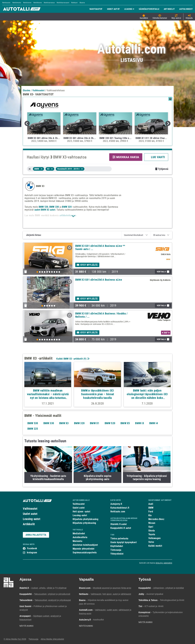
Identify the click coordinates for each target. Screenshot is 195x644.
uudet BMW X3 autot (45, 210)
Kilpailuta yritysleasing (84, 523)
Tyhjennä (162, 169)
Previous (27, 123)
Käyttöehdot (117, 546)
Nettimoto (17, 3)
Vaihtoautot (30, 509)
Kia (150, 515)
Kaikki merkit (155, 546)
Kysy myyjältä (87, 265)
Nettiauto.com (118, 512)
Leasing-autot (32, 519)
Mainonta (77, 541)
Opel (151, 527)
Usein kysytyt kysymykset (123, 542)
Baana (82, 3)
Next (168, 123)
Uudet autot (30, 514)
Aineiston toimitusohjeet (85, 545)
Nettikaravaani (63, 3)
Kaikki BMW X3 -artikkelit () (73, 359)
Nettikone (38, 3)
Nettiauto (6, 3)
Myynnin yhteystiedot (84, 549)
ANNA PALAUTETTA (36, 535)
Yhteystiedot (117, 554)
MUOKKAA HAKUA (126, 157)
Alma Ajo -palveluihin (164, 563)
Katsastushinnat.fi (120, 508)
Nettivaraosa (49, 3)
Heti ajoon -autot (81, 512)
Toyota (152, 534)
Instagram (32, 553)
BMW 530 (43, 207)
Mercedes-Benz (156, 519)
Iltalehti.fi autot (119, 524)
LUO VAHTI (156, 157)
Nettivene (27, 3)
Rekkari (74, 3)
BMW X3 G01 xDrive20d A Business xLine (99, 280)
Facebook (32, 548)
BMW (151, 508)
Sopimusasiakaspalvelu (85, 553)
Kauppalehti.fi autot (121, 528)
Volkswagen (154, 538)
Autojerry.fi (116, 504)
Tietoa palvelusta (119, 538)
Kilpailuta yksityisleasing (85, 519)
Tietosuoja (116, 550)
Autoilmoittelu (80, 537)
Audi (151, 504)
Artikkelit (29, 524)
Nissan (152, 523)
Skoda (152, 531)
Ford (151, 512)
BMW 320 (67, 207)
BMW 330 (54, 207)
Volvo (151, 542)
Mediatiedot (79, 533)
